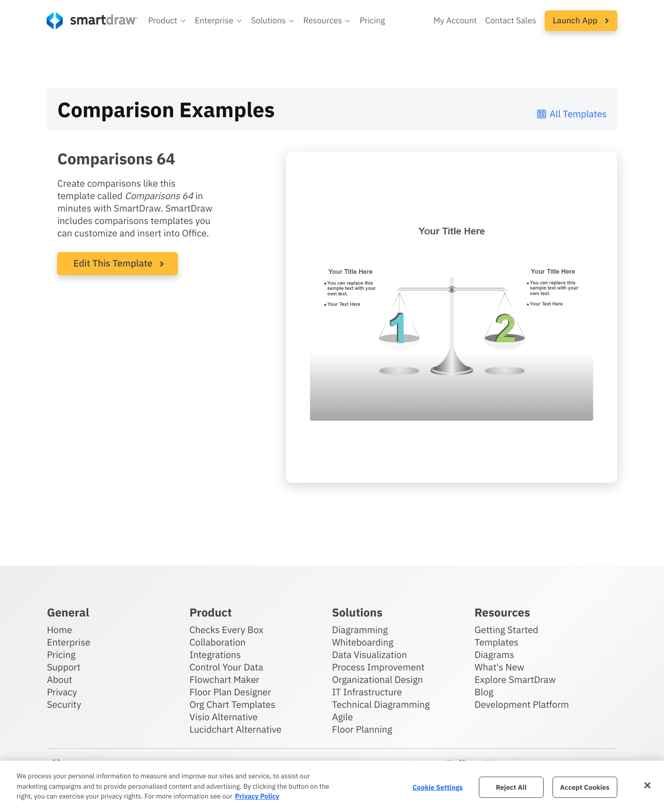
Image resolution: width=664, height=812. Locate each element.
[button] (167, 21)
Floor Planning (362, 729)
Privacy (62, 692)
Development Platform (522, 704)
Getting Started (507, 630)
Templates (497, 642)
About (59, 680)
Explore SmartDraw (515, 680)
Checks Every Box (226, 630)
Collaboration (217, 642)
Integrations (215, 655)
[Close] (647, 785)
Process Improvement (378, 667)
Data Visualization (369, 655)
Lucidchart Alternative (236, 729)
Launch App (581, 21)
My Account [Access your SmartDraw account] (455, 21)
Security (64, 704)
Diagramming (360, 630)
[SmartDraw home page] (92, 21)
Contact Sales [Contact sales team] (510, 21)
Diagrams (494, 655)
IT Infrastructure (367, 692)
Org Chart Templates (232, 704)
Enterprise (68, 642)
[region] (332, 786)
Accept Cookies (585, 787)
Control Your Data (226, 667)
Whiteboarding (363, 642)
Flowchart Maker (224, 680)
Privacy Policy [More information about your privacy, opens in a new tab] (257, 796)
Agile (342, 717)
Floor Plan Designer (230, 692)
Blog (484, 692)
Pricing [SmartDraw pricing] (372, 21)
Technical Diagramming (381, 704)
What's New (500, 667)
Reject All (511, 787)
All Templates (571, 114)
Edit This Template (113, 263)
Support (64, 667)
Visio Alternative (223, 717)
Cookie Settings (438, 787)
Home (59, 630)
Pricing (61, 655)
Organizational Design (378, 680)
